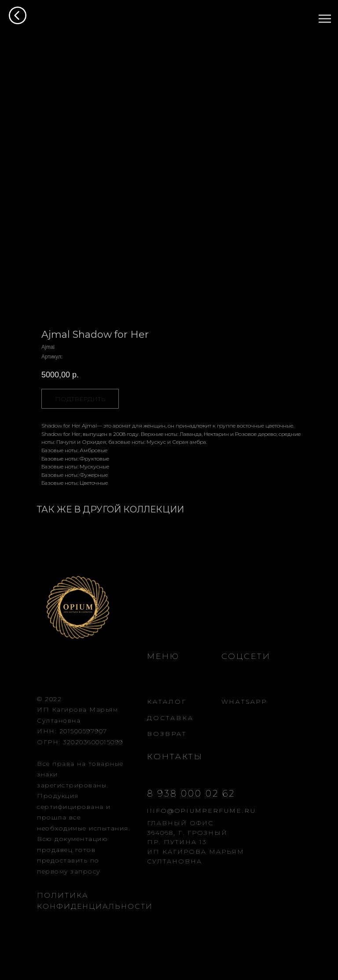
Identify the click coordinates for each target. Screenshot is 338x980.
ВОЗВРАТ (167, 734)
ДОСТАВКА (170, 718)
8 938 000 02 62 (191, 794)
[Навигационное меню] (325, 19)
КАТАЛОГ (167, 702)
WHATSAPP (244, 702)
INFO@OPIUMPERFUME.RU (202, 811)
